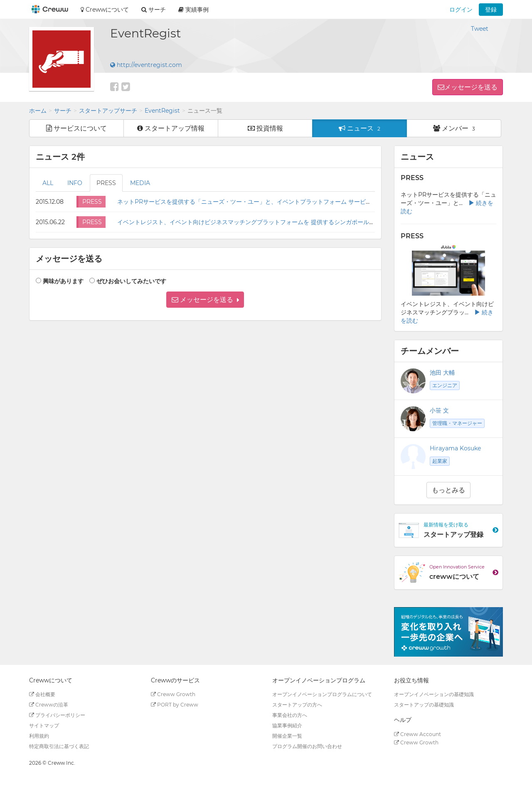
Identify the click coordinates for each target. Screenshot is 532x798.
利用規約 (39, 736)
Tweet (480, 29)
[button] (205, 300)
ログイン (461, 10)
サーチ (63, 111)
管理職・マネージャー (457, 423)
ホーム (38, 111)
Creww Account (417, 734)
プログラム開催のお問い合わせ (307, 746)
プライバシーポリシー (57, 715)
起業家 (440, 461)
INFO (75, 183)
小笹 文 (439, 410)
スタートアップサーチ (108, 111)
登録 (491, 10)
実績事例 (193, 10)
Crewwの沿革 (49, 705)
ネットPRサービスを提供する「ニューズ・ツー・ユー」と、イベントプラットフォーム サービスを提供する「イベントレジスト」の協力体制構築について (320, 202)
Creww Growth (173, 694)
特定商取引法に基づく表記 (59, 746)
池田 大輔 (442, 373)
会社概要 (42, 694)
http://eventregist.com (146, 65)
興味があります (63, 281)
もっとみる (448, 490)
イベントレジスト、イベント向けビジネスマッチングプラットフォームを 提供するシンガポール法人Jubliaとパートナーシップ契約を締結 (298, 222)
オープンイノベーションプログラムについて (322, 694)
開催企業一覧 (287, 736)
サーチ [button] (154, 10)
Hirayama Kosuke (455, 448)
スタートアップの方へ (297, 705)
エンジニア (445, 385)
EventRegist (162, 111)
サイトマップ (44, 725)
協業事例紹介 (287, 725)
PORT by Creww (175, 705)
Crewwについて (105, 10)
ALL (48, 183)
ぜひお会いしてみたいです (131, 281)
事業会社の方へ (290, 715)
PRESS (106, 183)
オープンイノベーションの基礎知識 (434, 694)
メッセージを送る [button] (471, 87)
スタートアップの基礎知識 (424, 705)
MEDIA (140, 183)
